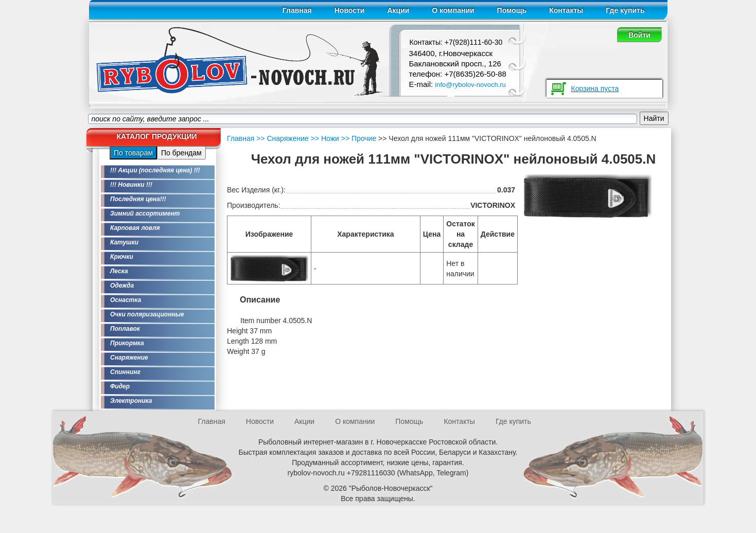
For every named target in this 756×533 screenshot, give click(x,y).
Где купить (625, 10)
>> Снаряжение (283, 138)
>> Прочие (358, 138)
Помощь (512, 10)
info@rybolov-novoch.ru (470, 85)
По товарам (133, 153)
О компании (453, 10)
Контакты (566, 10)
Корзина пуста (595, 88)
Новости (350, 10)
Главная (297, 10)
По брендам (181, 153)
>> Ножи (324, 138)
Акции (398, 10)
